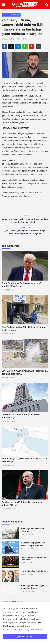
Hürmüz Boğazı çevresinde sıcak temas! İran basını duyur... (24, 460)
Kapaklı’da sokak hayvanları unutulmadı (33, 558)
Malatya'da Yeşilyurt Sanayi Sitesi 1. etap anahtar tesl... (33, 544)
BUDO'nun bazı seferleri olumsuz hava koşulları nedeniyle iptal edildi (25, 221)
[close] (47, 605)
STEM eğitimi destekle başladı (34, 571)
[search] (47, 5)
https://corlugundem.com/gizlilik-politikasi (23, 629)
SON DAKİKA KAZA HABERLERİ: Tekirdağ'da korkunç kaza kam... (25, 372)
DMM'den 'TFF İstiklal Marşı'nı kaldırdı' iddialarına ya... (21, 416)
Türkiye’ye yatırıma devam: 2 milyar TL (34, 530)
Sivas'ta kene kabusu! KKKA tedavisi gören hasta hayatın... (24, 329)
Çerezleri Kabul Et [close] (25, 636)
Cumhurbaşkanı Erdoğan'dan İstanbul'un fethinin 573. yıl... (22, 504)
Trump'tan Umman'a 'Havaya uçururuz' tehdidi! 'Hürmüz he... (21, 285)
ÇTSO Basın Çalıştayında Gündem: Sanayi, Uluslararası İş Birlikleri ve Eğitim (25, 232)
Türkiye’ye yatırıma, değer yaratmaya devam (32, 587)
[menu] (3, 5)
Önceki (25, 216)
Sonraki (25, 227)
